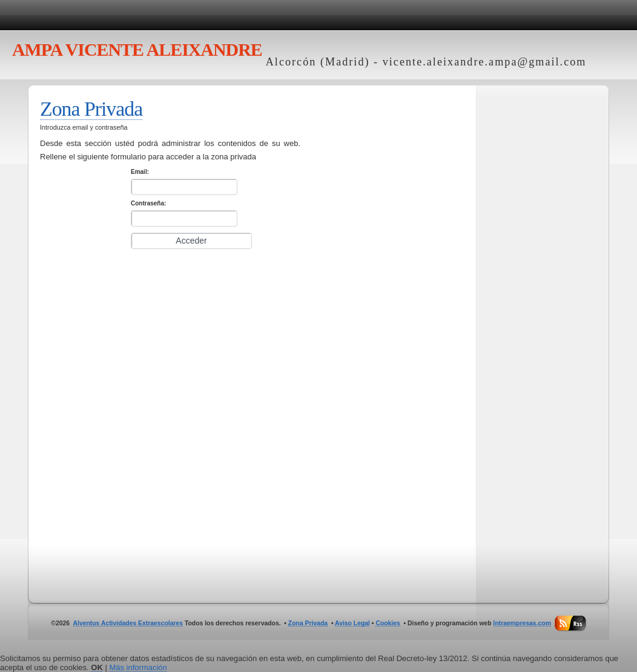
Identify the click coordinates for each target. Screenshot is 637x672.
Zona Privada (91, 109)
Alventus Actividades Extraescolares (128, 623)
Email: (140, 172)
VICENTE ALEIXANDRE (137, 49)
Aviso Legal (352, 623)
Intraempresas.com (522, 623)
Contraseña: (148, 203)
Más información (138, 667)
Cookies (388, 623)
